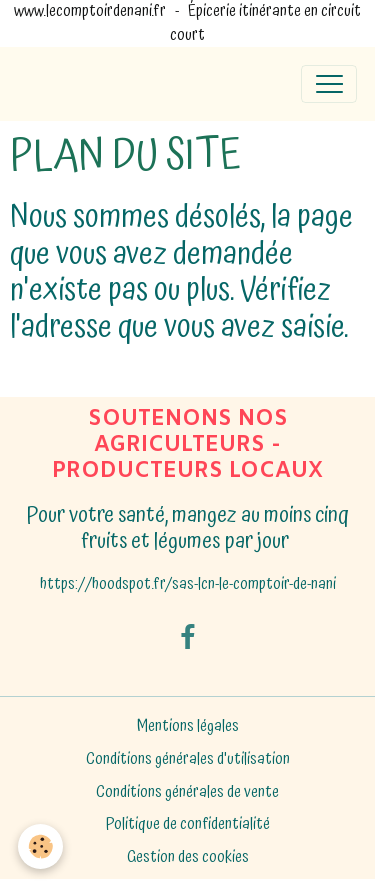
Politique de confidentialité (188, 824)
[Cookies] (40, 846)
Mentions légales (188, 726)
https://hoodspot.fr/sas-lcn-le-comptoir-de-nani (188, 584)
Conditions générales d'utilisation (188, 759)
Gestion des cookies (188, 858)
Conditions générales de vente (187, 792)
